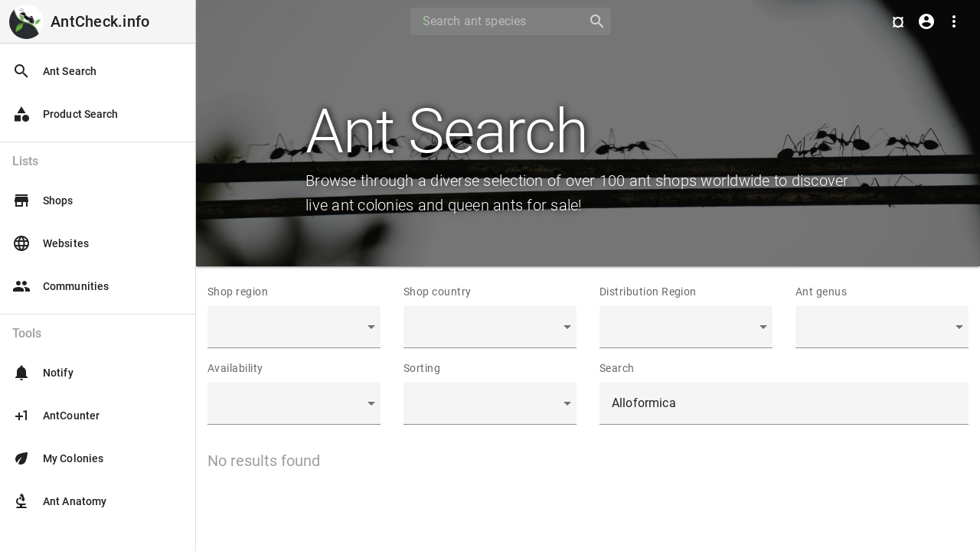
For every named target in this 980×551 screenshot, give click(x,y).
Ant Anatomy (59, 501)
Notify (43, 373)
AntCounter (56, 416)
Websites (51, 243)
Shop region (238, 292)
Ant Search (54, 71)
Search (617, 368)
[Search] (494, 21)
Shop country (438, 292)
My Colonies (58, 458)
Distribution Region (648, 292)
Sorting (422, 368)
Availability (235, 368)
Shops (43, 201)
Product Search (65, 114)
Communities (60, 286)
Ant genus (821, 292)
